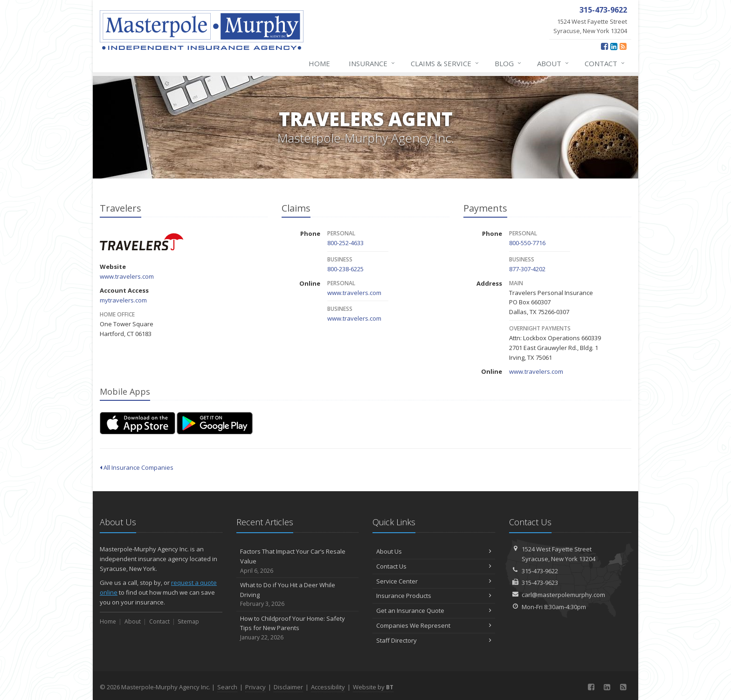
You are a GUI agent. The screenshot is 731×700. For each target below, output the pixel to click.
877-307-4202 (527, 269)
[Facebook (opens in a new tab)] (604, 46)
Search (227, 687)
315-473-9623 (540, 583)
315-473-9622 (540, 571)
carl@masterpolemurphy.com (563, 595)
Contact (605, 63)
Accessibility (328, 687)
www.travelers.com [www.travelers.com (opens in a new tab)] (127, 276)
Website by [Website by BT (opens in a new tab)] (373, 687)
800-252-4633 (345, 243)
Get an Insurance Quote (434, 611)
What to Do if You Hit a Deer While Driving (298, 595)
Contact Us (434, 566)
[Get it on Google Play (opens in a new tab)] (215, 423)
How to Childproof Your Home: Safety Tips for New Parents (298, 628)
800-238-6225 (345, 269)
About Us (434, 551)
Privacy (255, 687)
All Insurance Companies (137, 467)
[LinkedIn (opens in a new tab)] (614, 46)
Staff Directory (434, 640)
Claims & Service (445, 63)
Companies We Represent (434, 625)
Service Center (434, 581)
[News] (623, 46)
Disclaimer (288, 687)
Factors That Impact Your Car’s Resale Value (298, 561)
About (553, 63)
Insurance (372, 63)
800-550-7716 (527, 243)
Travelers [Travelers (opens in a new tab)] (141, 242)
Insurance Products (434, 596)
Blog (508, 63)
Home (319, 63)
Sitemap (188, 621)
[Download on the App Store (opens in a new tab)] (138, 423)
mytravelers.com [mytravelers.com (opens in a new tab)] (123, 300)
